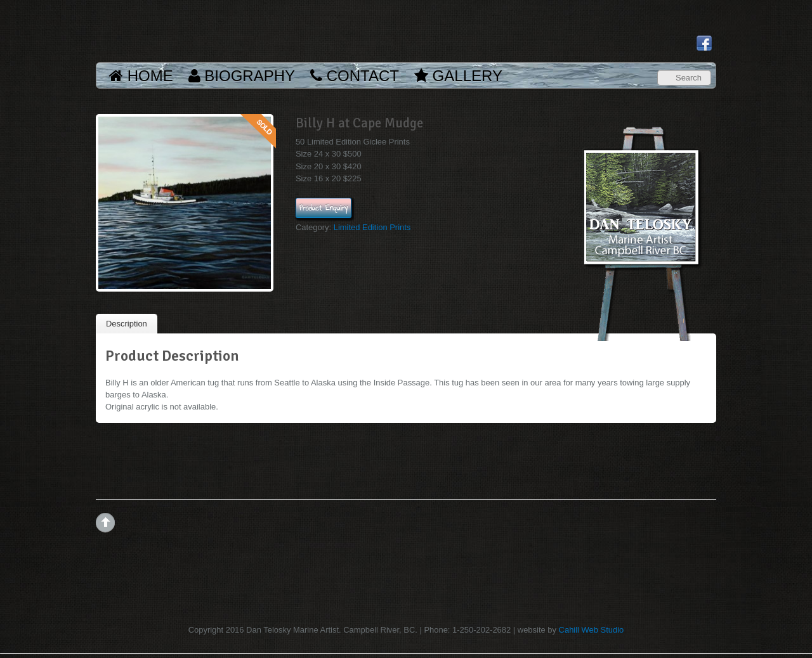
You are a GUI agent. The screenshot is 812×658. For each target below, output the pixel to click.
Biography (242, 76)
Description (127, 324)
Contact (355, 76)
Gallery (458, 76)
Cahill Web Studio (592, 630)
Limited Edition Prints (372, 227)
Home (141, 76)
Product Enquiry (324, 208)
